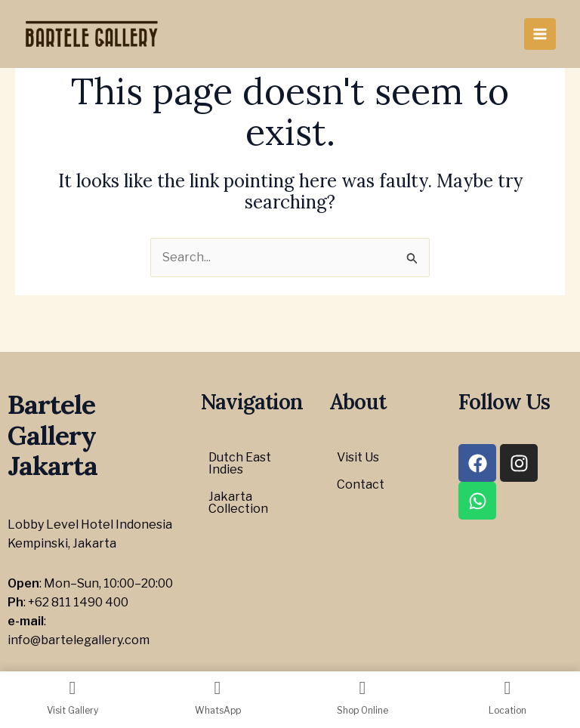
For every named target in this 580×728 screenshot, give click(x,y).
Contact (361, 484)
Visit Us (358, 457)
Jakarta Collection (238, 503)
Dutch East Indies (240, 463)
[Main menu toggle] (540, 34)
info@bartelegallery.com (79, 640)
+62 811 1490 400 (78, 602)
